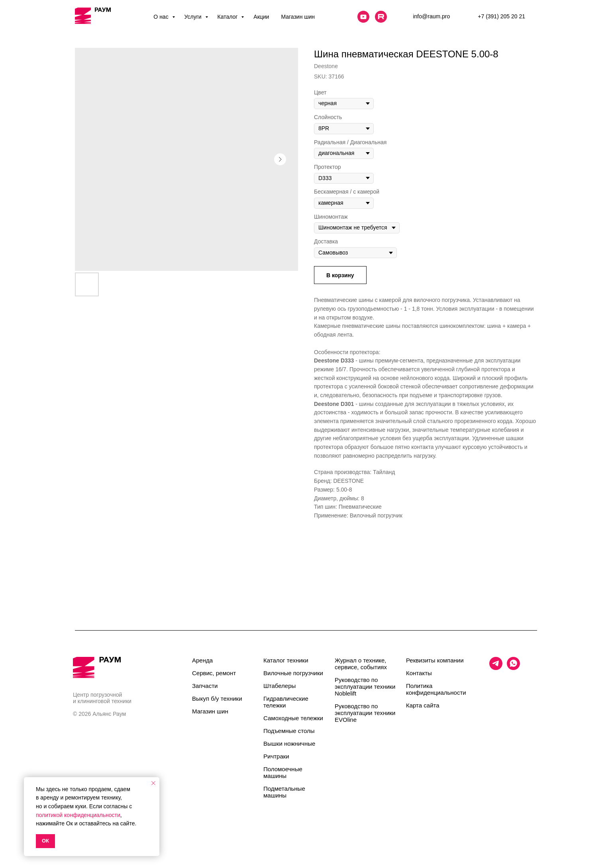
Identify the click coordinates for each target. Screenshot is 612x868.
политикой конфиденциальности (78, 815)
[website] (363, 17)
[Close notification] (153, 783)
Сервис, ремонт (214, 673)
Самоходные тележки (293, 718)
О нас (162, 17)
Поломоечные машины (283, 772)
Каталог (229, 17)
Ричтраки (276, 756)
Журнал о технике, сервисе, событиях (361, 664)
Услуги (194, 17)
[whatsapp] (513, 668)
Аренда (202, 660)
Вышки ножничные (289, 744)
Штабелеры (280, 686)
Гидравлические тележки (286, 702)
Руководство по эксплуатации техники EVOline (365, 713)
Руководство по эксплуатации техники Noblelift (365, 687)
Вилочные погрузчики (293, 673)
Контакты (419, 673)
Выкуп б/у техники (217, 699)
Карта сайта (423, 705)
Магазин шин (298, 17)
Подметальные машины (284, 792)
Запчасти (205, 686)
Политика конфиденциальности (436, 689)
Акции (261, 17)
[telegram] (496, 668)
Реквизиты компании (435, 660)
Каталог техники (286, 660)
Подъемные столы (289, 731)
